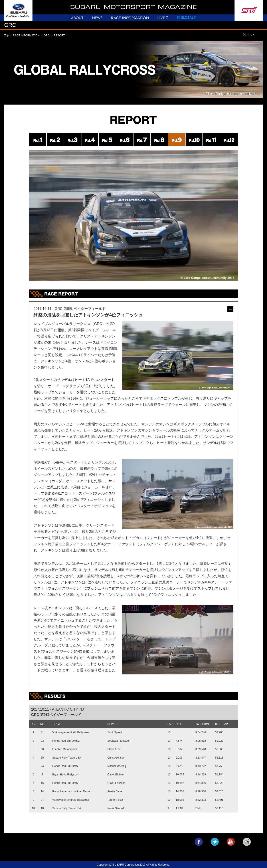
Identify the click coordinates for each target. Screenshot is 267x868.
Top (6, 36)
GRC (47, 36)
